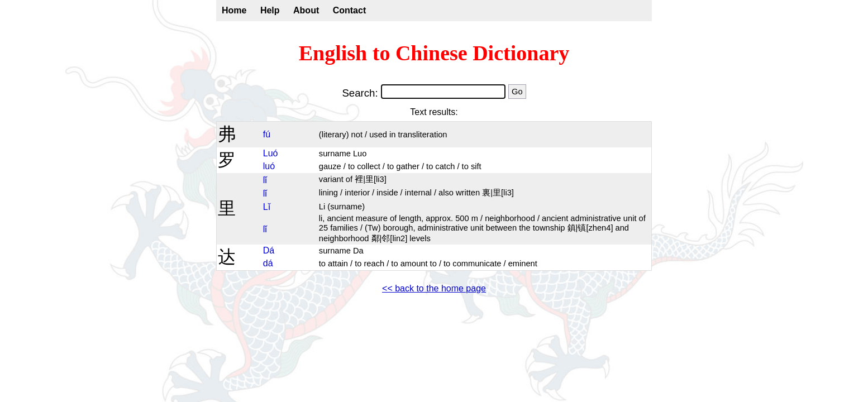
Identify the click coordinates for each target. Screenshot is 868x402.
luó (269, 166)
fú (267, 134)
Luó (271, 153)
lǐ (265, 180)
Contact (350, 10)
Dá (269, 250)
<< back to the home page (434, 288)
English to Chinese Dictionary (434, 53)
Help (270, 10)
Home (234, 10)
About (306, 10)
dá (268, 263)
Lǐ (267, 207)
